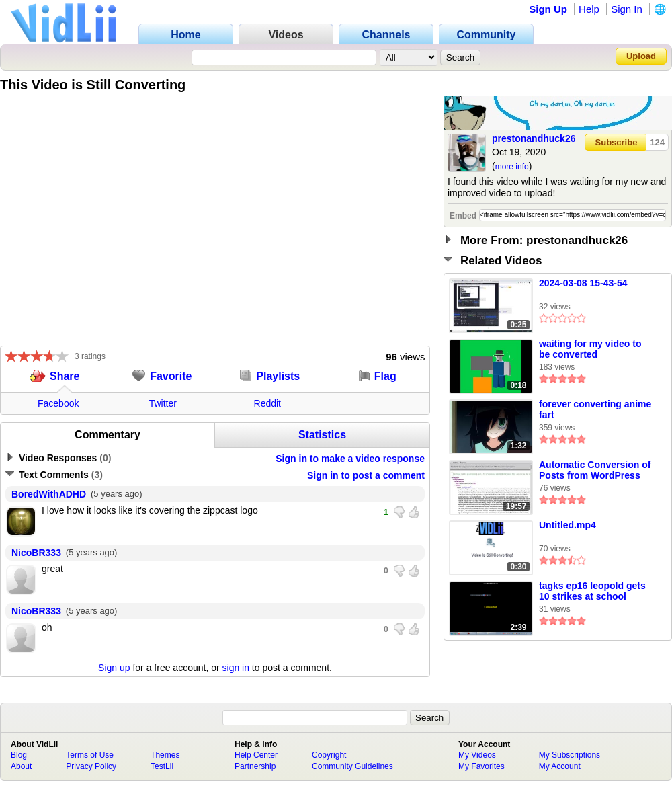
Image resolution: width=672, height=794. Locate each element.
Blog (19, 755)
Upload (641, 56)
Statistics (322, 435)
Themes (165, 755)
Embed (463, 216)
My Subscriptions (570, 755)
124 (657, 142)
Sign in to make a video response (350, 459)
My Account (560, 766)
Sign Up (548, 9)
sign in (236, 668)
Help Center (256, 755)
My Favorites (481, 766)
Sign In (627, 9)
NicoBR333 (36, 553)
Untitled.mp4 (568, 525)
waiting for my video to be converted (590, 349)
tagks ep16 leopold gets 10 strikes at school (592, 591)
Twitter (163, 403)
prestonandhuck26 (534, 138)
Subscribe (617, 142)
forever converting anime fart (595, 409)
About (21, 766)
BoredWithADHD (49, 494)
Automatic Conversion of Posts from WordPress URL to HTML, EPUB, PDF (595, 471)
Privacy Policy (91, 766)
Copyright (329, 755)
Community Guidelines (352, 766)
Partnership (255, 766)
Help (589, 9)
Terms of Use (90, 755)
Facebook (58, 403)
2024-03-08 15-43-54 (583, 283)
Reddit (267, 403)
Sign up (114, 668)
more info (512, 167)
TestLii (162, 766)
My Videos (477, 755)
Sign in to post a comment (366, 475)
